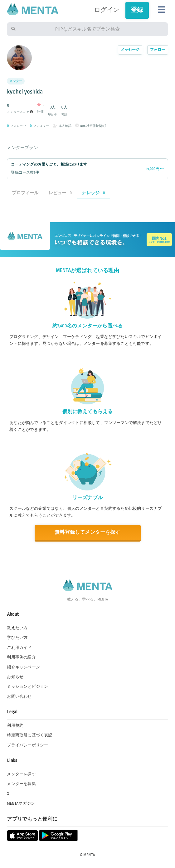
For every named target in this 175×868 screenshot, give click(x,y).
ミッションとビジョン (27, 687)
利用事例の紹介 (21, 657)
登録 (137, 10)
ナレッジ (93, 193)
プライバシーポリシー (27, 745)
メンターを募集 (21, 784)
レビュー (60, 193)
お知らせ (15, 677)
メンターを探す (21, 774)
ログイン (107, 10)
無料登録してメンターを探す (87, 532)
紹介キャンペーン (23, 667)
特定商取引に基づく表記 (29, 735)
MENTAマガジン (21, 803)
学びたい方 (17, 638)
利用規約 (15, 726)
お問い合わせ (19, 697)
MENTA (89, 855)
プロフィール (25, 193)
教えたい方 (17, 628)
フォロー (158, 50)
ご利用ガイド (19, 648)
